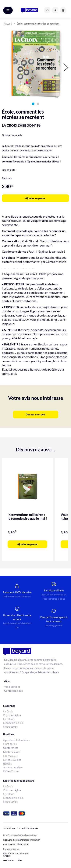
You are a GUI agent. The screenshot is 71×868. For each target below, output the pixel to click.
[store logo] (29, 10)
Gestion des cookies (12, 860)
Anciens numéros (13, 767)
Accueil (8, 24)
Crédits (7, 856)
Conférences (11, 748)
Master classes (12, 752)
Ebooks (7, 763)
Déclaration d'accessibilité (16, 854)
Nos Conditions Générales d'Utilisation (22, 840)
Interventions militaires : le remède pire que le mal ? (27, 516)
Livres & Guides (12, 760)
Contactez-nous (13, 691)
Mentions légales (11, 849)
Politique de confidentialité (16, 844)
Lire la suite (9, 170)
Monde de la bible (13, 723)
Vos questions (12, 687)
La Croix (8, 711)
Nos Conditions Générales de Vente (20, 835)
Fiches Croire (11, 771)
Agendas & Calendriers (16, 740)
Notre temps (10, 727)
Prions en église (12, 715)
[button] (55, 10)
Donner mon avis (12, 135)
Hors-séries (10, 744)
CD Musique (11, 756)
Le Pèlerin (9, 719)
